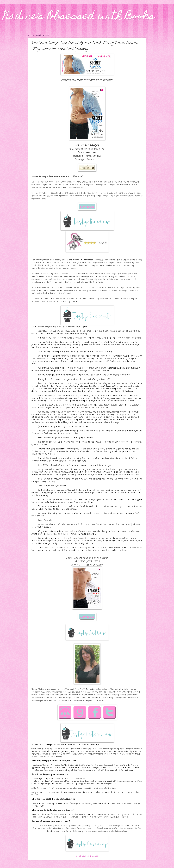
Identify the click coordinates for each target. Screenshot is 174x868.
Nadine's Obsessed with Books (79, 17)
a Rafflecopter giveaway (87, 856)
